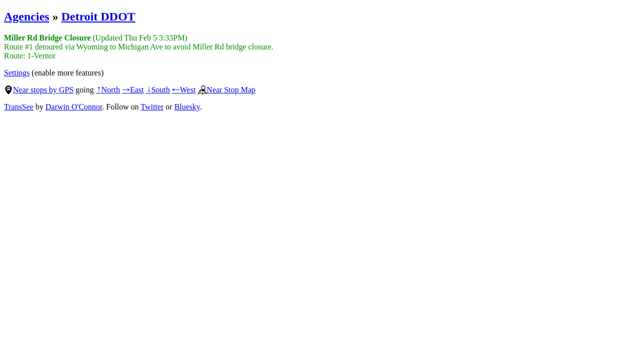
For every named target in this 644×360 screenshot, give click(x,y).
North (108, 90)
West (184, 90)
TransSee (19, 107)
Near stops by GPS (39, 90)
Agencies (27, 16)
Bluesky (187, 107)
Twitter (152, 107)
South (158, 90)
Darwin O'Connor (74, 107)
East (133, 90)
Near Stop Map (227, 90)
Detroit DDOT (98, 16)
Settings (17, 73)
